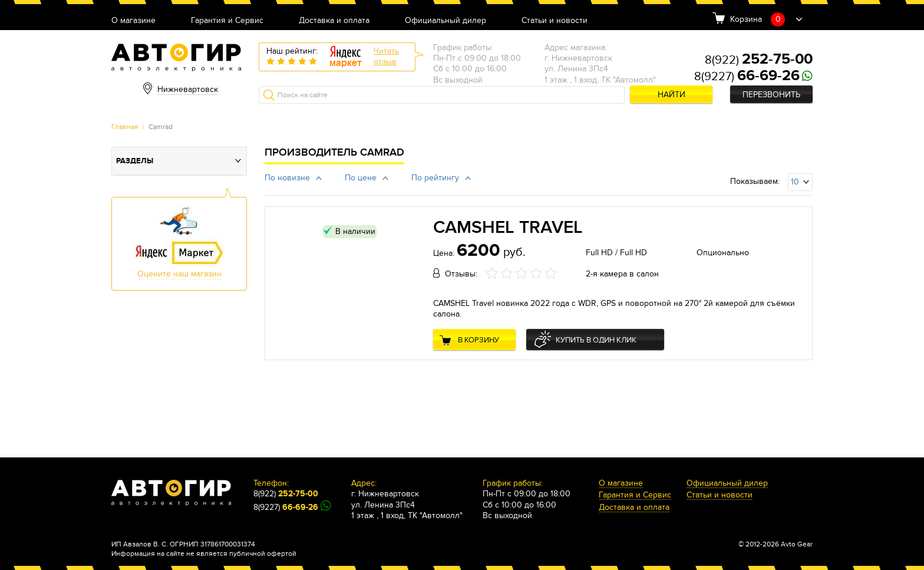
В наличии (355, 231)
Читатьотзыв (386, 56)
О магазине (133, 21)
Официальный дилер (445, 21)
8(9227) (747, 77)
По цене (361, 178)
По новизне (287, 178)
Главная (125, 127)
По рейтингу (435, 178)
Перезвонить (771, 95)
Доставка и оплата (334, 21)
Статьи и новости (555, 21)
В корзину (478, 340)
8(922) (759, 60)
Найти (671, 95)
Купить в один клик (596, 340)
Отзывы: (461, 274)
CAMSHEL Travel (508, 228)
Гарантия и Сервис (227, 21)
